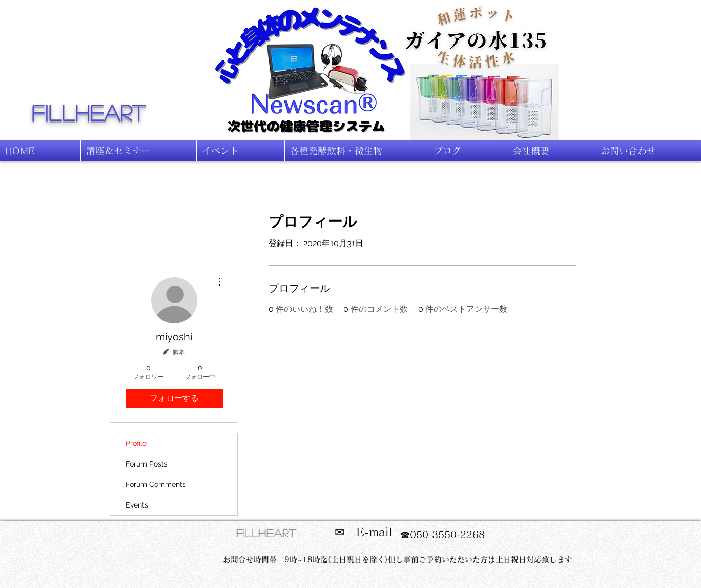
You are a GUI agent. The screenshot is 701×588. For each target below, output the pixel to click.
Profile (136, 443)
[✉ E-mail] (364, 532)
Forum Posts (147, 464)
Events (137, 505)
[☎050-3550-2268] (442, 535)
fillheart (89, 112)
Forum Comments (156, 484)
